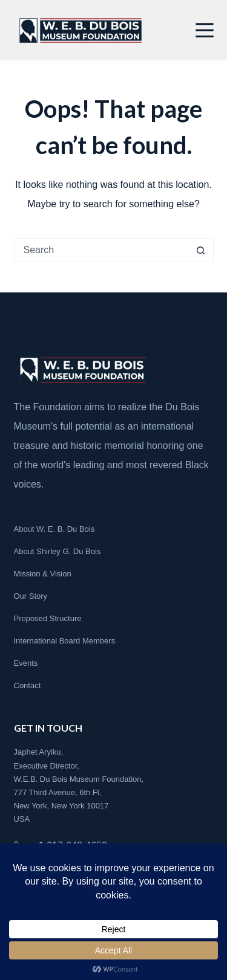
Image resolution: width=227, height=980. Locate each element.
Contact (28, 685)
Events (26, 663)
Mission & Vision (43, 574)
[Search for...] (102, 250)
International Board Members (65, 641)
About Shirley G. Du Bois (58, 551)
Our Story (31, 596)
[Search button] (201, 250)
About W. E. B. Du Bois (54, 529)
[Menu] (205, 30)
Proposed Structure (48, 618)
